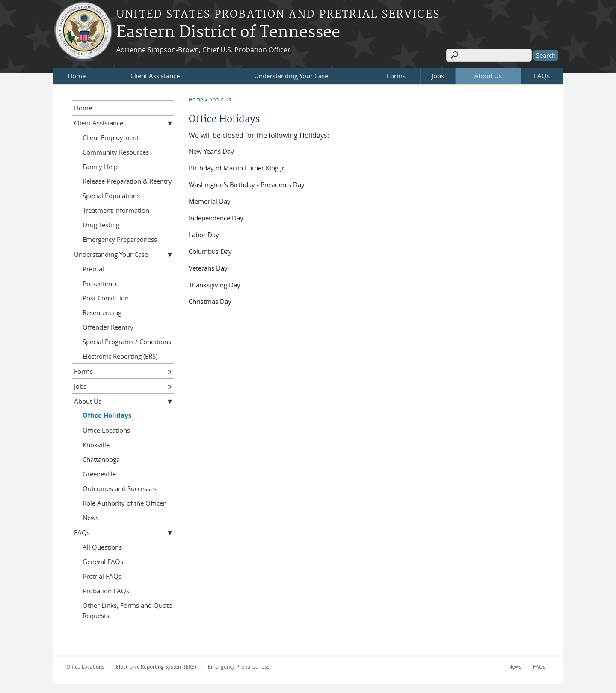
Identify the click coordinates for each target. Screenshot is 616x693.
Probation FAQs (106, 591)
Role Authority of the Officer (124, 503)
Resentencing (102, 312)
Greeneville (99, 474)
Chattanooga (101, 459)
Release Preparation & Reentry (127, 181)
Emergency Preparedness (120, 239)
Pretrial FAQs (102, 576)
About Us (488, 76)
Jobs (438, 76)
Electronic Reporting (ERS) (120, 356)
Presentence (101, 283)
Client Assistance (155, 76)
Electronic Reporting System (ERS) (156, 666)
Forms (396, 76)
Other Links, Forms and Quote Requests (127, 610)
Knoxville (96, 445)
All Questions (102, 547)
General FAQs (103, 562)
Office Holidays (107, 415)
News (91, 518)
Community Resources (116, 152)
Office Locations (106, 430)
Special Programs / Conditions (127, 342)
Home (77, 76)
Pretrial (93, 269)
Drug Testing (101, 225)
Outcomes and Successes (120, 488)
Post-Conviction (106, 298)
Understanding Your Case (291, 76)
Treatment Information (116, 210)
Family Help (100, 167)
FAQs (542, 76)
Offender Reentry (108, 327)
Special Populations (111, 196)
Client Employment (111, 137)
